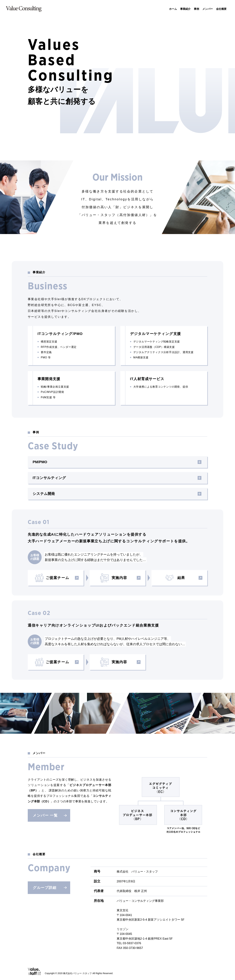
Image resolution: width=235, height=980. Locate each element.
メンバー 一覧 (50, 815)
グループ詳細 (50, 888)
